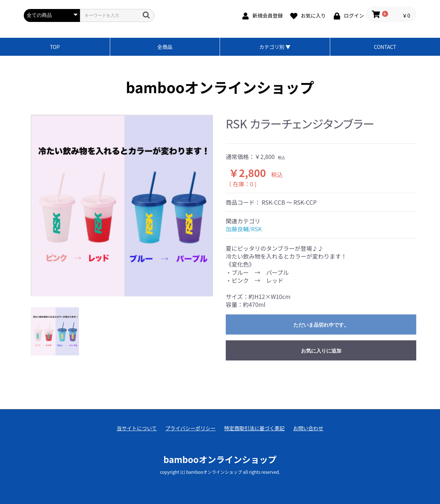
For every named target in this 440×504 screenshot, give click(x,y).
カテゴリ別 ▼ (275, 47)
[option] (122, 206)
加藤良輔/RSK (244, 229)
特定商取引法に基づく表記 (254, 428)
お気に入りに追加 (321, 351)
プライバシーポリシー (190, 428)
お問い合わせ (308, 428)
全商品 (165, 47)
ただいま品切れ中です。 (321, 325)
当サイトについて (137, 428)
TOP (55, 47)
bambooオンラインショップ (220, 87)
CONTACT (385, 47)
